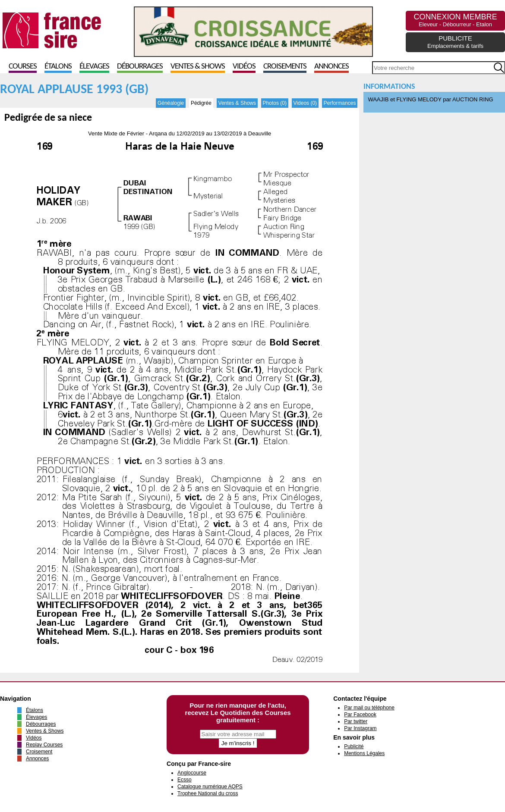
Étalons (58, 67)
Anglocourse (192, 773)
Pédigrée (201, 103)
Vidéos (244, 67)
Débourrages (140, 67)
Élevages (94, 67)
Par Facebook (360, 715)
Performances (340, 103)
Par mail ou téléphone (369, 708)
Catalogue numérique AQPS (210, 787)
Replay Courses (44, 745)
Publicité (354, 746)
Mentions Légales (364, 753)
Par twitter (356, 721)
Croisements (285, 67)
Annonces (331, 67)
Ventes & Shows (198, 67)
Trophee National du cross (208, 793)
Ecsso (185, 780)
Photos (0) (275, 103)
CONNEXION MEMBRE (455, 20)
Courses (23, 67)
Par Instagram (360, 728)
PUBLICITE (455, 42)
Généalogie (171, 103)
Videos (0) (305, 103)
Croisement (39, 752)
